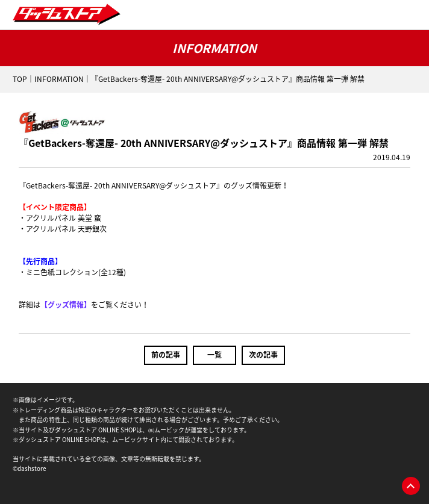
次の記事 (263, 355)
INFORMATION (59, 79)
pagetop (411, 486)
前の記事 (166, 355)
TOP (20, 79)
